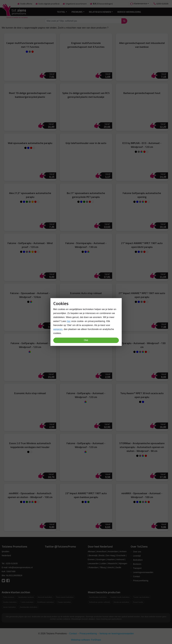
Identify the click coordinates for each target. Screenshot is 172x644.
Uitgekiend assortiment (75, 4)
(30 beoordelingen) (101, 4)
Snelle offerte (25, 4)
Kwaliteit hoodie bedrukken (120, 597)
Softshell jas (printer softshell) (100, 602)
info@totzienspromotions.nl (20, 567)
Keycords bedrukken (45, 597)
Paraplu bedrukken (64, 602)
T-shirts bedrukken (27, 602)
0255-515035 (161, 4)
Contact (137, 576)
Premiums (77, 12)
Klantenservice (139, 4)
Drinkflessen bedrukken (46, 602)
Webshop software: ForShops (86, 640)
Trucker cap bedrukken (141, 597)
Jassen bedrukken (9, 607)
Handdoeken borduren (26, 597)
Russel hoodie (138, 602)
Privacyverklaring (141, 581)
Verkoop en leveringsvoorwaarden (117, 633)
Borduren (137, 564)
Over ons (137, 552)
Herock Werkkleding (129, 12)
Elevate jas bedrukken (121, 602)
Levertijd (137, 556)
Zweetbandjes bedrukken (29, 607)
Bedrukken (138, 560)
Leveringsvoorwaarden (143, 572)
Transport (137, 568)
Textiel (61, 12)
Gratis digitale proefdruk (47, 4)
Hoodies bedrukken (10, 602)
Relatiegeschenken (100, 12)
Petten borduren (9, 597)
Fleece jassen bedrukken (65, 597)
